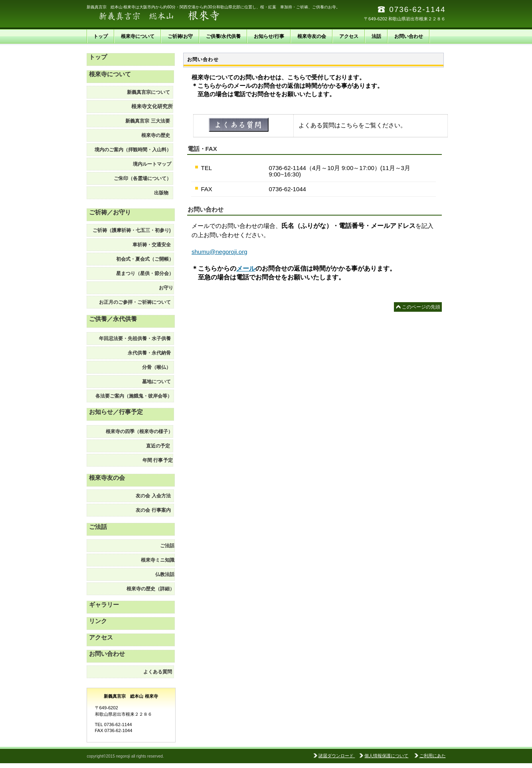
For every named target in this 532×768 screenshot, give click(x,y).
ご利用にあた (433, 756)
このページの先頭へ (421, 308)
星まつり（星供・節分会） (145, 273)
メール (246, 268)
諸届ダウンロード (337, 756)
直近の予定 (159, 446)
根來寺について (110, 74)
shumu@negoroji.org (219, 252)
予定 (155, 460)
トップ (98, 57)
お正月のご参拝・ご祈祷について (136, 302)
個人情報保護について (386, 756)
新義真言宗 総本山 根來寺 (166, 16)
